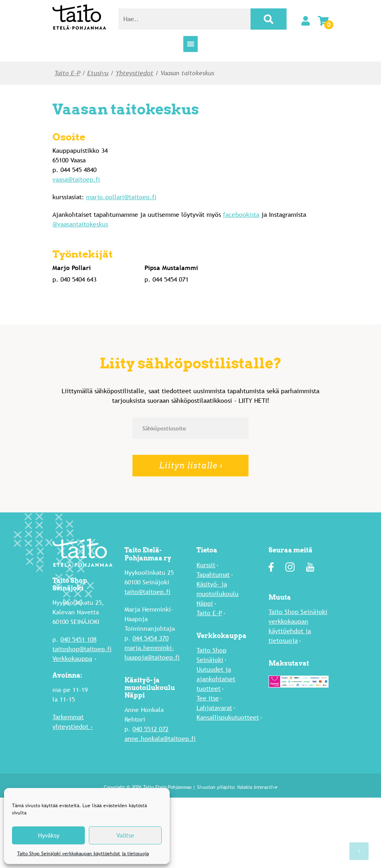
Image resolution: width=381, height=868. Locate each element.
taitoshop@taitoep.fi (82, 649)
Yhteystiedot (134, 73)
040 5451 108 (78, 639)
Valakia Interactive (257, 787)
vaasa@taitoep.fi (76, 179)
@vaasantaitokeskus (80, 224)
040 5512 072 (150, 729)
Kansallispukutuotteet (228, 717)
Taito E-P (67, 73)
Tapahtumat (213, 575)
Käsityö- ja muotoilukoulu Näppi (218, 594)
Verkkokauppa (72, 659)
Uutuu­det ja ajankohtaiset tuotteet (216, 679)
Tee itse (208, 698)
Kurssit (206, 565)
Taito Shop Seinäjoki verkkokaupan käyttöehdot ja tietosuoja (83, 854)
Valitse (125, 835)
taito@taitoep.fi (147, 592)
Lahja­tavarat (214, 708)
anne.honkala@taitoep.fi (160, 739)
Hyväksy (49, 835)
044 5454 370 (150, 638)
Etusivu (98, 73)
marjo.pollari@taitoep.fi (121, 197)
